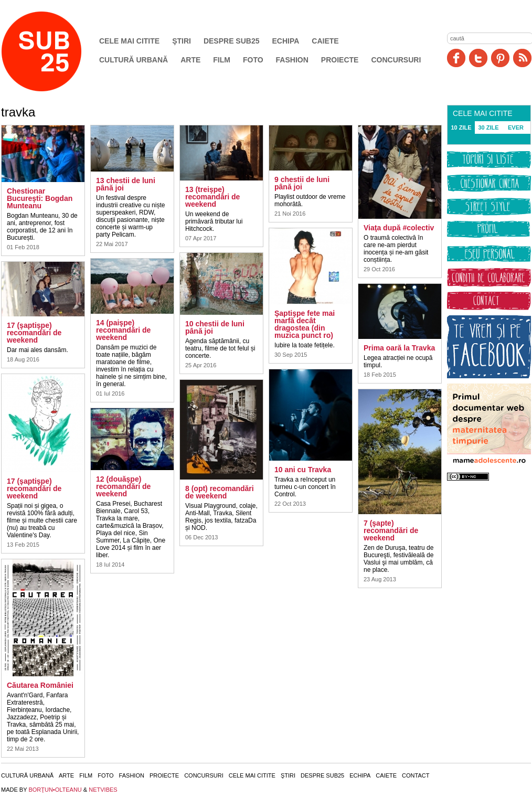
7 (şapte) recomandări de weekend (391, 530)
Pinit (500, 58)
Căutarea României (40, 685)
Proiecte (340, 60)
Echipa (286, 41)
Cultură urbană (134, 60)
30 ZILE (488, 127)
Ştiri (182, 41)
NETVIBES (103, 790)
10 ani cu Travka (303, 470)
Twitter (478, 58)
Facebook (456, 58)
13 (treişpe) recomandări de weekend (212, 197)
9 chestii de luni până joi (302, 183)
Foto (253, 60)
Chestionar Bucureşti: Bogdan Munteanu (40, 198)
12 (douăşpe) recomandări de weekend (123, 486)
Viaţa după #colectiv (399, 228)
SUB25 (54, 51)
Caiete (325, 41)
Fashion (292, 60)
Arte (190, 60)
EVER (516, 127)
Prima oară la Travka (399, 348)
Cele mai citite (129, 41)
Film (222, 60)
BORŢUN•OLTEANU (55, 790)
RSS (522, 58)
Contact (416, 775)
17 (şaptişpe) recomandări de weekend (34, 333)
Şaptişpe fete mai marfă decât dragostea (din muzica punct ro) (305, 324)
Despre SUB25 (232, 41)
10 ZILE (461, 127)
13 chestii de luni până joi (126, 184)
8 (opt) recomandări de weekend (220, 492)
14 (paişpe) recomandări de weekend (123, 330)
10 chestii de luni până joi (215, 327)
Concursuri (396, 60)
